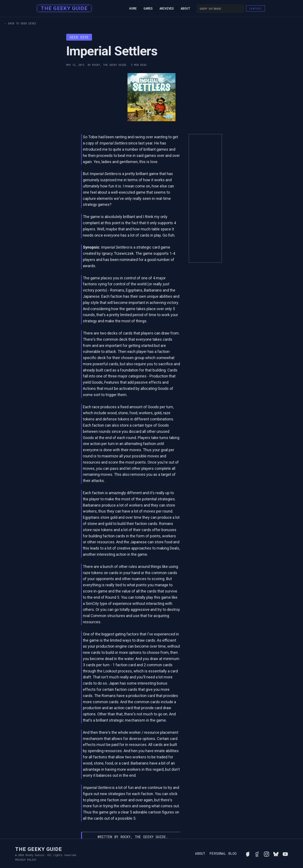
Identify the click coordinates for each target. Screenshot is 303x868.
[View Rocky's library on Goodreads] (257, 853)
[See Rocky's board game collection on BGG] (248, 853)
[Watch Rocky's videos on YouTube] (285, 853)
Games (148, 9)
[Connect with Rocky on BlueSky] (276, 853)
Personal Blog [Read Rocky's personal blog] (223, 853)
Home (133, 9)
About (185, 9)
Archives (167, 9)
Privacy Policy (26, 860)
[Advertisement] (205, 198)
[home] (63, 9)
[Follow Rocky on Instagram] (266, 853)
